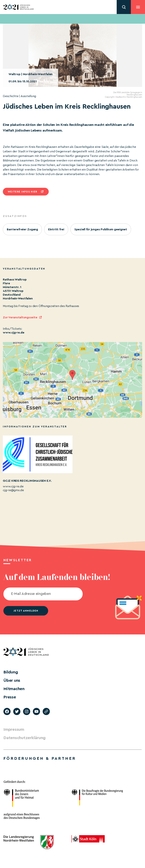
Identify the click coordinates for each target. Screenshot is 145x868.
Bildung (11, 672)
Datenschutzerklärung (24, 738)
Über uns (12, 680)
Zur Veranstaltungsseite (20, 317)
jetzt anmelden (26, 611)
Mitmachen (14, 689)
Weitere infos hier (22, 192)
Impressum (14, 729)
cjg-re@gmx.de (13, 490)
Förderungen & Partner (40, 758)
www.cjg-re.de (14, 333)
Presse (10, 697)
